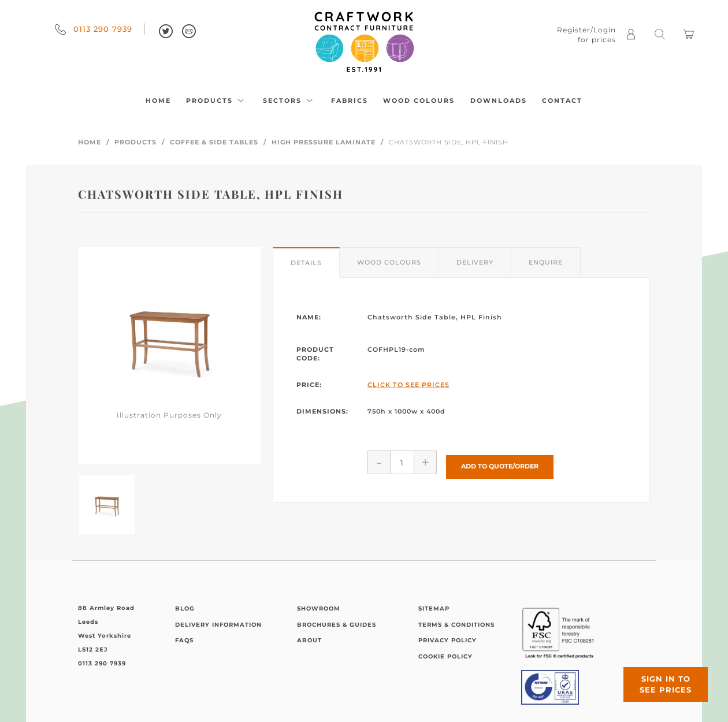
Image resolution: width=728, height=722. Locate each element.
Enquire (546, 262)
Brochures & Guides (337, 625)
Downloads (499, 101)
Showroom (319, 609)
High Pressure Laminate (324, 142)
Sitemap (434, 609)
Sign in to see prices (659, 678)
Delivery (475, 262)
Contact (562, 101)
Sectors (289, 101)
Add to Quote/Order (500, 462)
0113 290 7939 (94, 29)
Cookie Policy (445, 656)
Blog (185, 609)
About (309, 640)
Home (158, 101)
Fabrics (350, 101)
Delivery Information (218, 625)
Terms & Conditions (456, 625)
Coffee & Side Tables (214, 142)
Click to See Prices (408, 385)
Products (217, 101)
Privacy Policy (447, 640)
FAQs (184, 640)
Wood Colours (419, 101)
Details (306, 263)
